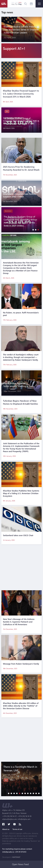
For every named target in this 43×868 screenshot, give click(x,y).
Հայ (13, 4)
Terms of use (17, 829)
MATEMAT (16, 857)
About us (6, 829)
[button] (33, 230)
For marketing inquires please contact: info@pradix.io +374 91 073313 (17, 850)
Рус (16, 4)
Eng (20, 4)
